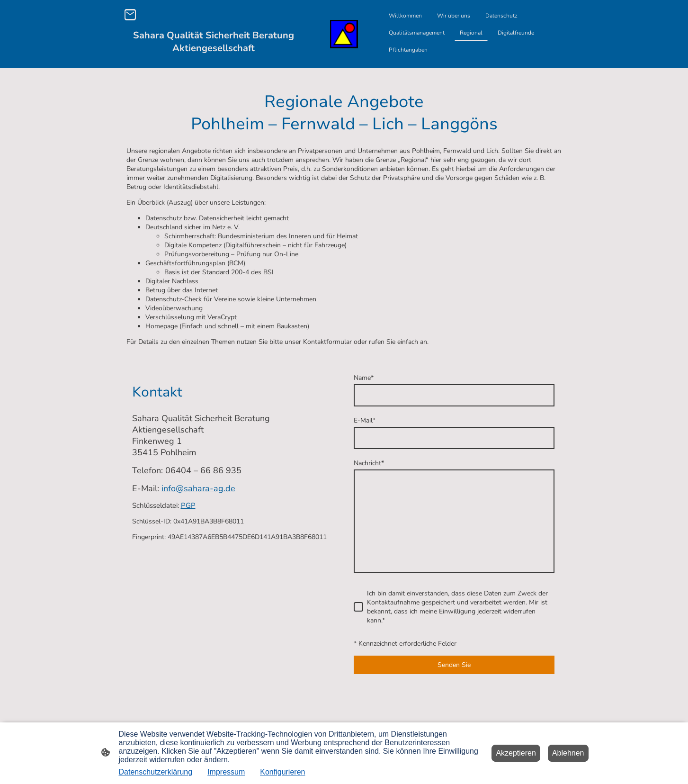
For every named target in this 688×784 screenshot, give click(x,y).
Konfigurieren (282, 772)
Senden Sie (454, 665)
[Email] (130, 15)
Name (364, 378)
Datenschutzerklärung (156, 772)
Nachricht (369, 463)
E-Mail (365, 420)
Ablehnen (568, 753)
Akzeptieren (516, 753)
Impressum (226, 772)
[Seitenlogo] (344, 34)
